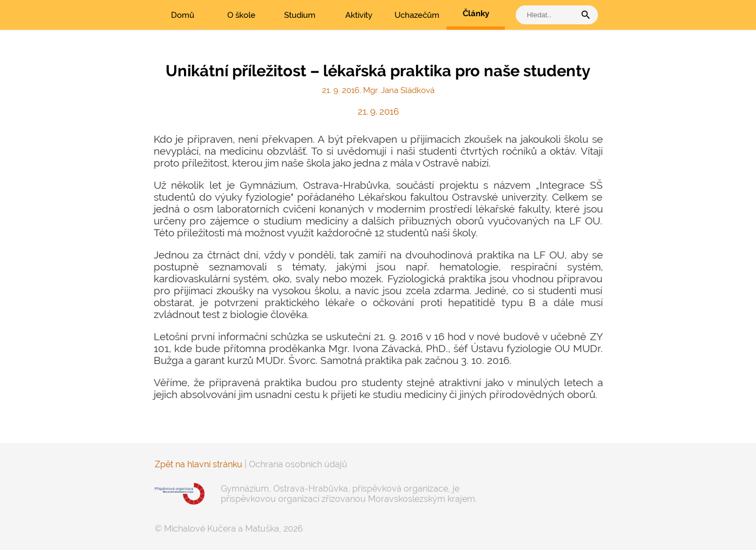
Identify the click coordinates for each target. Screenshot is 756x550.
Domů (183, 15)
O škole (241, 15)
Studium (300, 15)
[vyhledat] (548, 15)
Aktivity (359, 15)
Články (476, 14)
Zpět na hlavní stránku (199, 464)
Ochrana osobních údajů (298, 464)
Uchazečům (417, 15)
